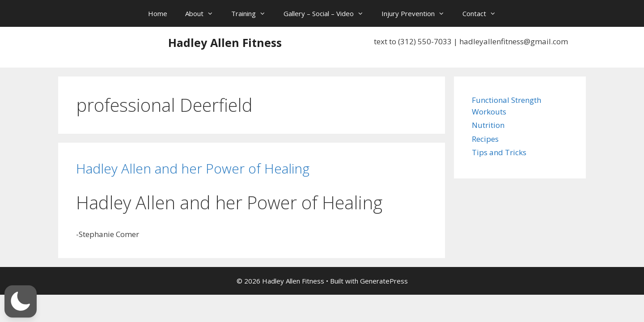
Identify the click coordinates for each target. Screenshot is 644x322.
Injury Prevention (417, 13)
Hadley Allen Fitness (225, 42)
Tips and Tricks (499, 152)
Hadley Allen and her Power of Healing (193, 168)
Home (158, 13)
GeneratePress (384, 281)
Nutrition (488, 125)
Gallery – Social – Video (328, 13)
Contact (484, 13)
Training (253, 13)
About (204, 13)
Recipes (485, 139)
